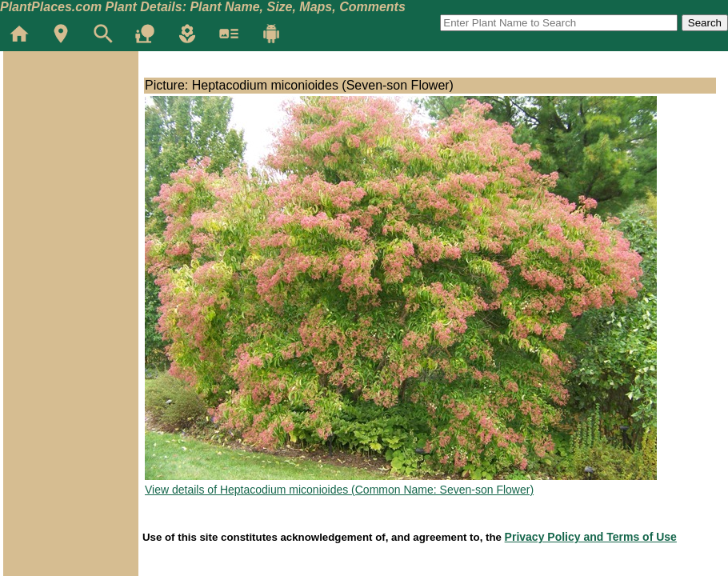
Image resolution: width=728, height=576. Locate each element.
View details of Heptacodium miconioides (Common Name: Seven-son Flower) (339, 490)
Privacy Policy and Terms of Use (591, 537)
